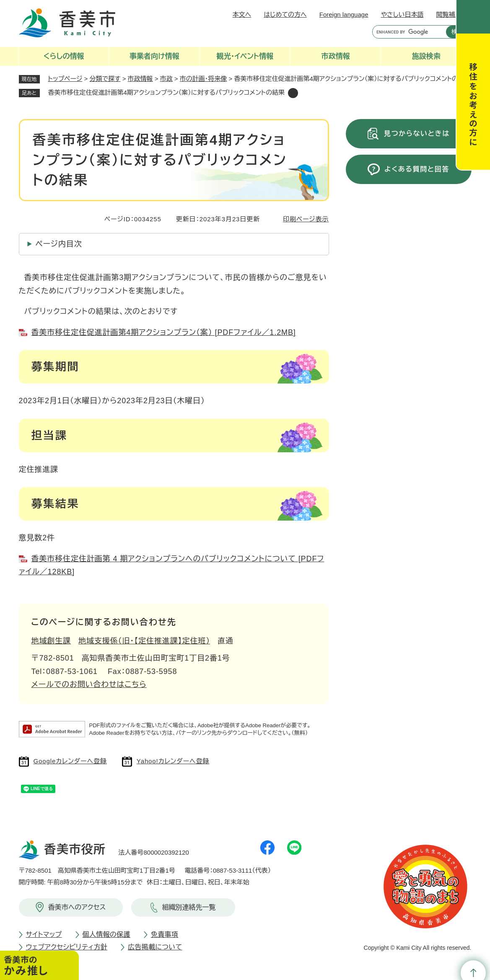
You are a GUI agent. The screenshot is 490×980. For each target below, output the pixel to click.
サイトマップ (44, 935)
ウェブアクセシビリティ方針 (67, 947)
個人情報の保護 (106, 935)
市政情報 (140, 79)
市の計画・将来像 (204, 79)
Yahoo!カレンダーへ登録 (173, 761)
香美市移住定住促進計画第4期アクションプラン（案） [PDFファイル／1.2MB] (164, 332)
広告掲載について (155, 947)
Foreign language (344, 14)
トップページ (65, 79)
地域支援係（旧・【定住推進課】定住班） (144, 641)
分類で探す (105, 79)
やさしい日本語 (402, 14)
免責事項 (165, 935)
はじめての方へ (285, 14)
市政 (166, 79)
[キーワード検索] (407, 32)
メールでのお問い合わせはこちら (89, 684)
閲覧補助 (449, 14)
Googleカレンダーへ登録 (70, 761)
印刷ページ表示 (306, 219)
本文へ (242, 14)
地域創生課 (51, 641)
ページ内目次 (59, 244)
